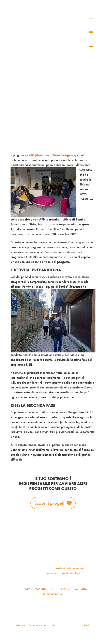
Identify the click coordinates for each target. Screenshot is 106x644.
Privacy (20, 625)
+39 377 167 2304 (74, 589)
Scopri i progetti (50, 503)
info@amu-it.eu (53, 594)
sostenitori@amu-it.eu (70, 568)
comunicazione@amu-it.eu (63, 573)
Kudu (87, 625)
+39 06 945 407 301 (39, 589)
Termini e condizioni (42, 625)
